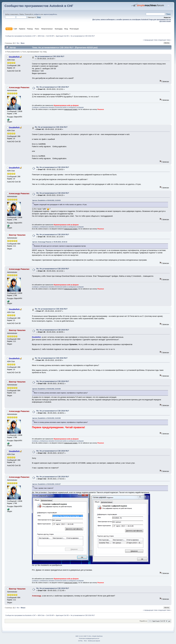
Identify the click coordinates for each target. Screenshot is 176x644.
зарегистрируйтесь (50, 14)
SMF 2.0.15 (79, 636)
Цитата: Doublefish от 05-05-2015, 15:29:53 (46, 200)
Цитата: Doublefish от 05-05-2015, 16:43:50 (46, 389)
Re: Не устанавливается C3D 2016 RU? (53, 87)
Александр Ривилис (19, 87)
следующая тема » (164, 40)
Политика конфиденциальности (89, 638)
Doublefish (14, 57)
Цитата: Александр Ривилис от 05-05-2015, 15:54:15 (50, 242)
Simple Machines (97, 636)
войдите (37, 14)
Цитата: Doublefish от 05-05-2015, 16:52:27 (46, 484)
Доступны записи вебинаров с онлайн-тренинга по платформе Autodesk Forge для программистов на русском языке (132, 20)
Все (18, 43)
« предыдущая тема (150, 40)
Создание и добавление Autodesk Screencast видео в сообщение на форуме (58, 107)
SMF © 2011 (88, 636)
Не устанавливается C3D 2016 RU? (50, 56)
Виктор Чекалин (17, 235)
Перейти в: (143, 621)
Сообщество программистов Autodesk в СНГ (39, 6)
